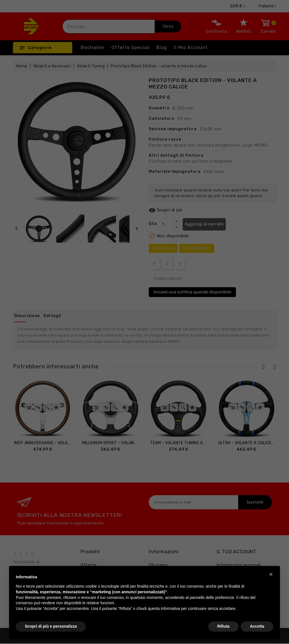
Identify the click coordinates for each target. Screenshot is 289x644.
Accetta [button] (257, 626)
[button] (271, 574)
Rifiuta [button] (224, 626)
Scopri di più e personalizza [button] (51, 626)
